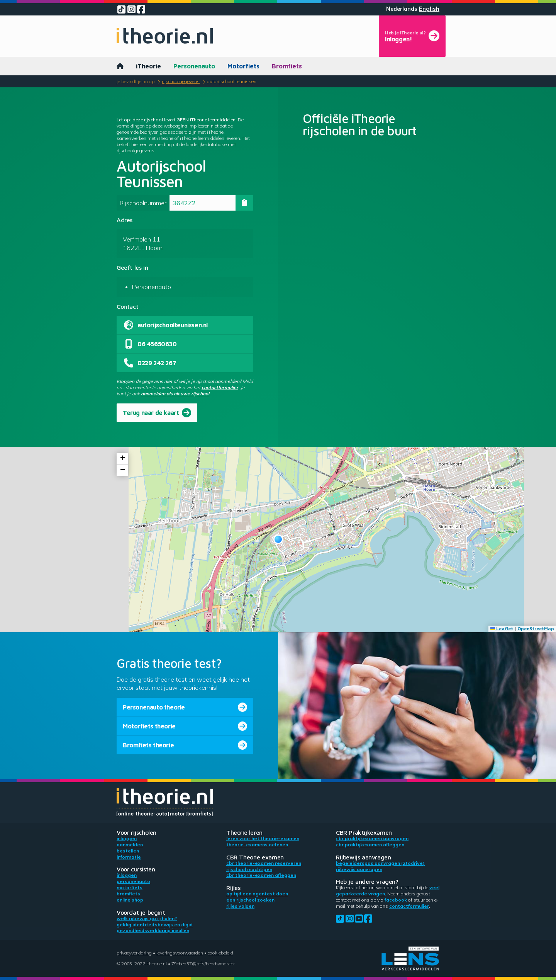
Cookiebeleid (220, 953)
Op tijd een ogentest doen (257, 894)
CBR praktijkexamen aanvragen (372, 838)
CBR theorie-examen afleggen (261, 875)
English (429, 9)
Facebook (396, 900)
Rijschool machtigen (249, 869)
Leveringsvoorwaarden (180, 953)
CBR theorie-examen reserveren (264, 863)
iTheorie (148, 66)
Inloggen (127, 838)
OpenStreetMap (536, 629)
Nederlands (402, 9)
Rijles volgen (240, 906)
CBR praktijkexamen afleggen (370, 845)
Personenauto (194, 66)
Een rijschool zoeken (250, 900)
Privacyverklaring (134, 953)
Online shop (130, 900)
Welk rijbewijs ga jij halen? (147, 918)
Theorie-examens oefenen (257, 845)
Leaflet (502, 629)
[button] (278, 539)
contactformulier (220, 387)
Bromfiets (287, 66)
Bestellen (128, 851)
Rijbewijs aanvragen (359, 869)
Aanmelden (130, 845)
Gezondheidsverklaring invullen (153, 930)
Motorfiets (243, 66)
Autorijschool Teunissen (232, 81)
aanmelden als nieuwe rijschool (175, 394)
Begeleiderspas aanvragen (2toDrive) (380, 863)
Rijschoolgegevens (181, 81)
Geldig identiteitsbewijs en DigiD (155, 925)
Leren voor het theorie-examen (263, 838)
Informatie (129, 857)
